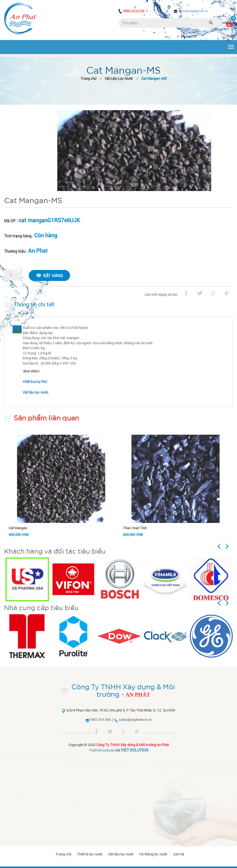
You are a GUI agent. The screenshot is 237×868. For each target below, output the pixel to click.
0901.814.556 (134, 11)
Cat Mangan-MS (154, 79)
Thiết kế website (102, 750)
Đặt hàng (49, 275)
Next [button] (229, 546)
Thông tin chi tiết (34, 304)
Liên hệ (179, 854)
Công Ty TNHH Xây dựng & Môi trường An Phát (133, 745)
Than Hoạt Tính (135, 528)
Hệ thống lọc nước (153, 854)
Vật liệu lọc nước (121, 854)
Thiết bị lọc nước (90, 854)
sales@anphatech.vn (193, 11)
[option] (27, 579)
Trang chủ (88, 79)
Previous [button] (225, 546)
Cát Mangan (18, 528)
